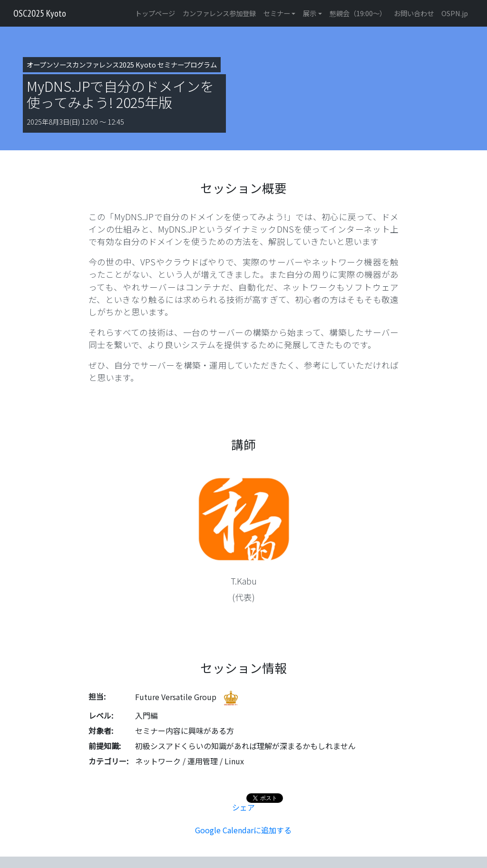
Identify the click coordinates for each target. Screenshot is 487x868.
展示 (310, 13)
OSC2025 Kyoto (40, 13)
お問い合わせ (414, 13)
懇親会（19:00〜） (358, 13)
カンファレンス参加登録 (219, 13)
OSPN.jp (455, 13)
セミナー (277, 13)
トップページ (155, 13)
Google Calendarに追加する (243, 830)
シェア (243, 807)
